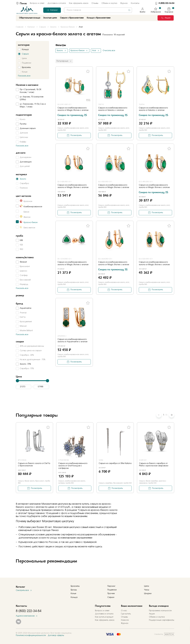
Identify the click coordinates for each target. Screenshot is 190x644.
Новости (125, 620)
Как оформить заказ (79, 3)
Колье (73, 594)
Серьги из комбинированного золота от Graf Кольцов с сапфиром (73, 466)
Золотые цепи (50, 18)
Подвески (112, 590)
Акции (152, 614)
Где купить (126, 614)
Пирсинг (111, 586)
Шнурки (148, 594)
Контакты (135, 3)
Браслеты (75, 586)
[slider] (17, 381)
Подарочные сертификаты (162, 620)
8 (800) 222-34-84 (166, 3)
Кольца (74, 597)
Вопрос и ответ (37, 3)
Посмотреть (76, 135)
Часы (147, 590)
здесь (99, 547)
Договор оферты (56, 635)
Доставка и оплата (57, 3)
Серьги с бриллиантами (72, 18)
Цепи (147, 586)
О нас (124, 611)
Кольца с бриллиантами (99, 18)
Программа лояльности (160, 611)
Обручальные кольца (30, 18)
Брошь (74, 590)
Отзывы (95, 3)
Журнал (124, 3)
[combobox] (98, 10)
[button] (172, 415)
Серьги (111, 597)
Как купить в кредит (104, 617)
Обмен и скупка (109, 3)
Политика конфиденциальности (31, 635)
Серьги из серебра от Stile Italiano (115, 463)
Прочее (111, 594)
